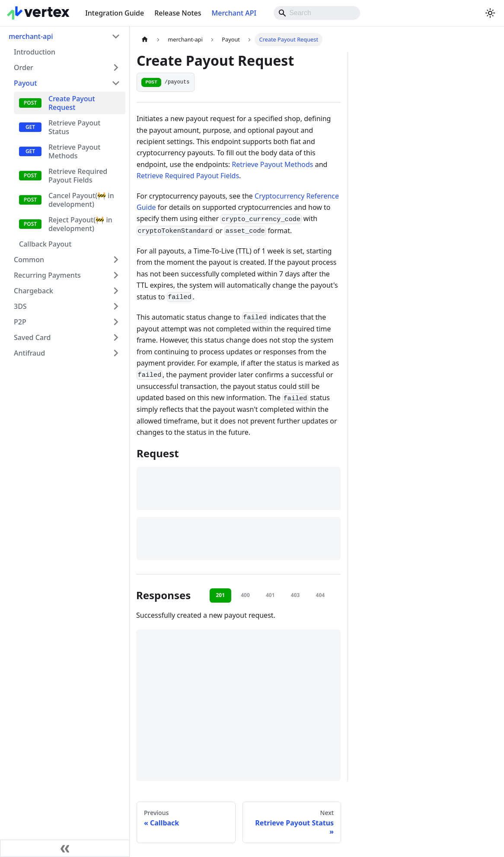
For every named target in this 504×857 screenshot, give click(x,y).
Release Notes (178, 13)
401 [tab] (270, 595)
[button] (67, 83)
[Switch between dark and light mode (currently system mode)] (490, 13)
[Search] (317, 13)
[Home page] (145, 40)
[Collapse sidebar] (65, 848)
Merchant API (234, 13)
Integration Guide (115, 13)
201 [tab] (220, 595)
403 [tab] (295, 595)
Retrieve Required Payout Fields (188, 176)
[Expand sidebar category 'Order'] (116, 67)
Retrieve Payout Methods (272, 164)
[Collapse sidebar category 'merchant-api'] (116, 36)
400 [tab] (245, 595)
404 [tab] (321, 595)
